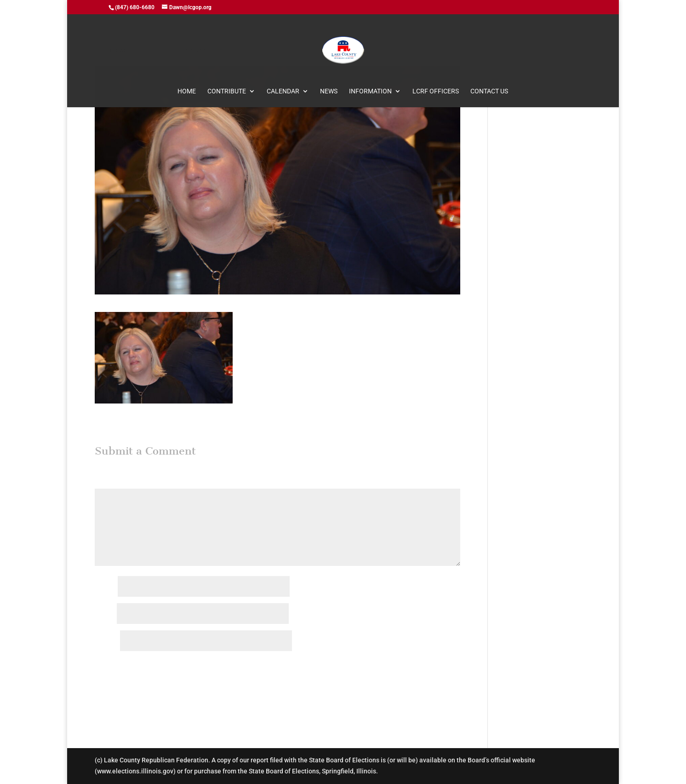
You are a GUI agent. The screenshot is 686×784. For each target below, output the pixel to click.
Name (106, 587)
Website (107, 641)
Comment (111, 483)
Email (105, 614)
